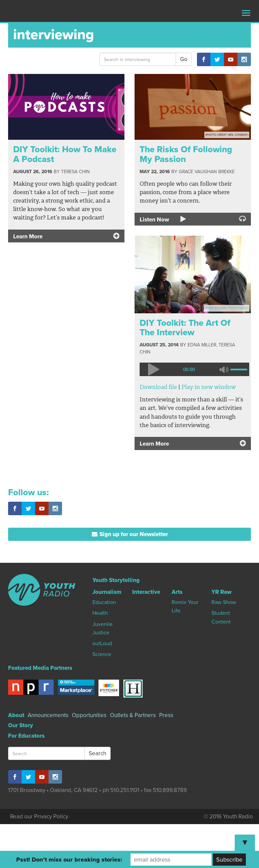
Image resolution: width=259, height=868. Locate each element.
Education (104, 602)
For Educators (26, 736)
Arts (177, 592)
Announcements (48, 715)
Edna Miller (202, 345)
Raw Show (224, 602)
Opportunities (89, 715)
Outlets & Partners (133, 715)
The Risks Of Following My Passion (186, 154)
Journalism (107, 592)
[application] (193, 369)
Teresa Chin (75, 172)
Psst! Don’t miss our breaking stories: (69, 860)
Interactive (146, 592)
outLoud (102, 643)
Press (166, 715)
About (16, 715)
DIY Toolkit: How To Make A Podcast (65, 154)
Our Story (21, 725)
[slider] (240, 369)
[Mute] (224, 369)
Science (102, 654)
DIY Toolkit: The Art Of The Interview (185, 328)
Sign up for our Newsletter (130, 534)
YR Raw (221, 592)
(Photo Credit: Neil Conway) (227, 135)
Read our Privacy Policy (39, 817)
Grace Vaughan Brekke (207, 172)
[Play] (153, 369)
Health (100, 613)
